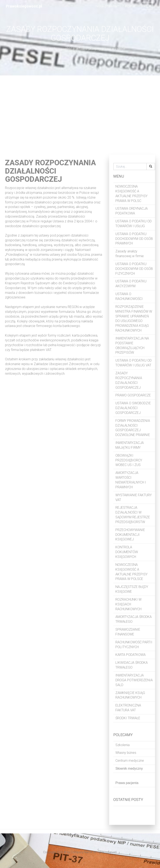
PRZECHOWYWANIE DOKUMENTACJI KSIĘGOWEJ (130, 535)
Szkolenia (122, 745)
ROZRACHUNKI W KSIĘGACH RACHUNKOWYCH (128, 604)
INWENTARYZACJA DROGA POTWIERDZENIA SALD (134, 680)
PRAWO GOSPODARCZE (133, 395)
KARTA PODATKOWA (131, 655)
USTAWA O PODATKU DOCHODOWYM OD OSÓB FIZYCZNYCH (134, 269)
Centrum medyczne (130, 761)
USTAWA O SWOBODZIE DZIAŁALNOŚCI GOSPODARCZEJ (133, 408)
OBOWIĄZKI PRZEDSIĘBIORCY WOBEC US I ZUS (129, 460)
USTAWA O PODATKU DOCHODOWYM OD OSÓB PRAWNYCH (134, 239)
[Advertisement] (80, 115)
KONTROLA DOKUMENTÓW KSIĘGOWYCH (127, 552)
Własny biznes (126, 753)
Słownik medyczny (129, 768)
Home (130, 6)
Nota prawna (106, 6)
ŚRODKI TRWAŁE (128, 718)
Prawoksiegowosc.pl (24, 6)
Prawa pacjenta (127, 783)
